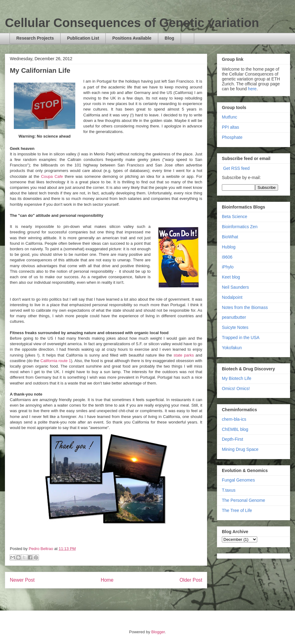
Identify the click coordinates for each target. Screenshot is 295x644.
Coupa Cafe (52, 176)
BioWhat (230, 237)
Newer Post (22, 580)
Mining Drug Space (240, 449)
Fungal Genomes (238, 480)
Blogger (158, 632)
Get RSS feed (236, 168)
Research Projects (35, 38)
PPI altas (230, 127)
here (252, 89)
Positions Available (132, 38)
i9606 (227, 257)
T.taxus (229, 490)
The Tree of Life (237, 510)
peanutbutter (234, 317)
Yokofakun (232, 348)
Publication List (83, 38)
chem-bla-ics (234, 419)
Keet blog (231, 277)
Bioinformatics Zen (240, 227)
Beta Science (235, 217)
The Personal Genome (244, 500)
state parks (184, 355)
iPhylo (228, 267)
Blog (169, 38)
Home (107, 580)
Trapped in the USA (241, 338)
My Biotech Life (237, 378)
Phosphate (232, 137)
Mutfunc (230, 117)
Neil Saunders (235, 287)
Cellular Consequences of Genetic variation (132, 23)
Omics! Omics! (236, 388)
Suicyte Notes (235, 327)
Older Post (191, 580)
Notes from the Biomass (245, 307)
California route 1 (56, 361)
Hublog (229, 247)
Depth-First (232, 439)
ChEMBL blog (235, 429)
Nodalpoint (232, 297)
